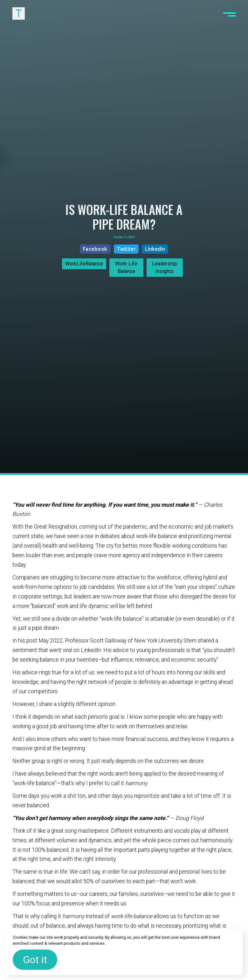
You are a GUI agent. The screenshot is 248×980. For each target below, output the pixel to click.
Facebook (95, 249)
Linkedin (155, 249)
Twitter (126, 249)
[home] (19, 13)
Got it (35, 960)
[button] (229, 13)
